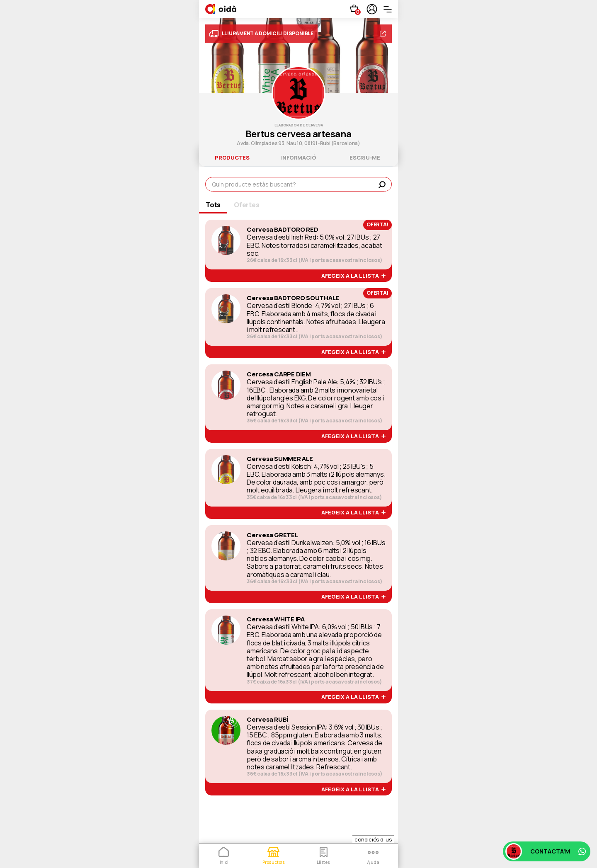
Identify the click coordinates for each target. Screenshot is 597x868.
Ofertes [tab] (246, 205)
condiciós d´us (373, 839)
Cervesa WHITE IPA (276, 619)
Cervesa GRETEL (272, 535)
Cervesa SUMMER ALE (280, 459)
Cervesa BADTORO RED (282, 230)
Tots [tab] (213, 205)
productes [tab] (232, 158)
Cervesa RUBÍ (267, 720)
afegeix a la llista (353, 276)
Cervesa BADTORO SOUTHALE (293, 298)
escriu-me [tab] (365, 158)
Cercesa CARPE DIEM (279, 374)
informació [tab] (299, 158)
